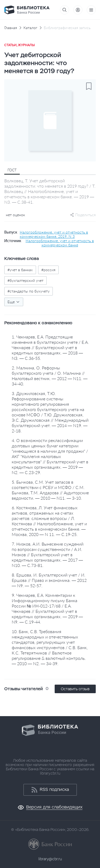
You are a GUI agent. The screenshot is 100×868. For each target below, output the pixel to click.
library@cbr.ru (50, 859)
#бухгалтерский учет (25, 280)
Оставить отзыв (75, 689)
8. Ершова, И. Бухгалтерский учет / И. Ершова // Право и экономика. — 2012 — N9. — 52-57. (49, 580)
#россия (48, 270)
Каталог (30, 28)
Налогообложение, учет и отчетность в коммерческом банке (60, 243)
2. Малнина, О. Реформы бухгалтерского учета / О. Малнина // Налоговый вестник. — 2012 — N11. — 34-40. (50, 376)
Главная (11, 28)
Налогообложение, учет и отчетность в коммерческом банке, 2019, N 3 (54, 234)
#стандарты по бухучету (29, 291)
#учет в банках (20, 270)
